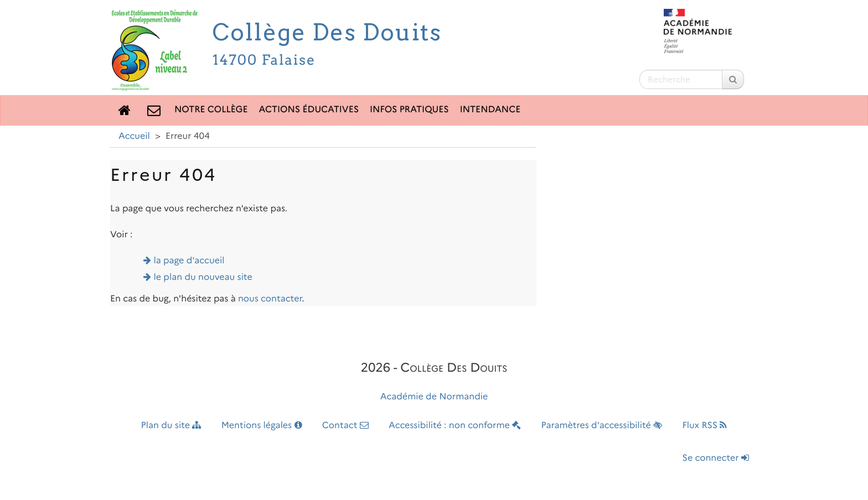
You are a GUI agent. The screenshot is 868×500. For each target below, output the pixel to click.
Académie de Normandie (434, 397)
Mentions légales (262, 426)
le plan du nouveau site (203, 277)
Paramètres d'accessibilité (602, 426)
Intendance (490, 110)
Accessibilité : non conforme (455, 426)
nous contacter (270, 299)
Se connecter (716, 458)
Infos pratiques (409, 110)
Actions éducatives (309, 110)
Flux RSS (704, 426)
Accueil (134, 136)
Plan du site (171, 426)
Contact (345, 426)
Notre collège (211, 110)
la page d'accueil (189, 261)
